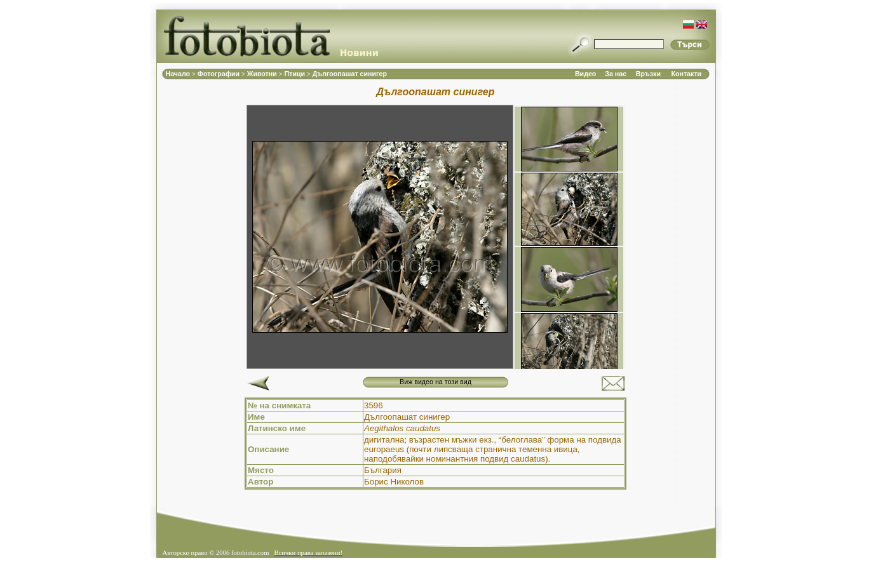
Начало (179, 74)
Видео (585, 74)
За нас (616, 74)
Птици (296, 74)
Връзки (648, 74)
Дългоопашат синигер (350, 74)
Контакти (686, 74)
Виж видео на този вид (435, 382)
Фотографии (219, 74)
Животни (263, 74)
